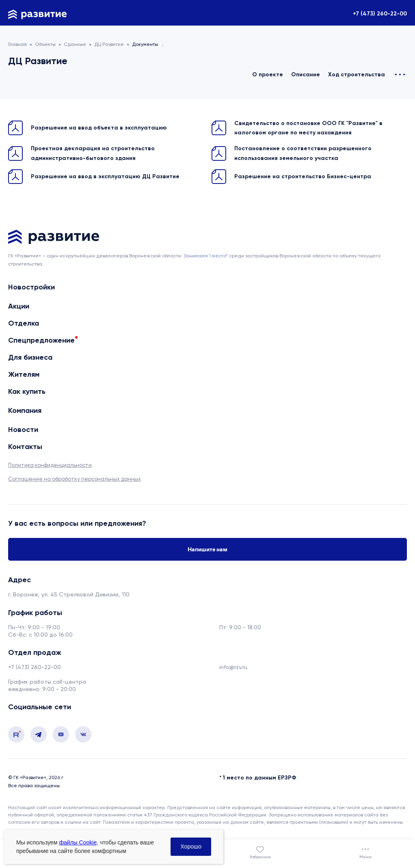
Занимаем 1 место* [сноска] (206, 256)
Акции (19, 306)
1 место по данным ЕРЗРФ (260, 778)
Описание (306, 74)
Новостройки (31, 287)
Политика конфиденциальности (50, 465)
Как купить (27, 392)
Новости (23, 430)
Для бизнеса (30, 357)
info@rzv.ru (233, 667)
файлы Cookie (78, 842)
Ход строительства (357, 74)
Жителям (24, 374)
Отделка (24, 323)
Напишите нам (207, 549)
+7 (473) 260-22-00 (380, 14)
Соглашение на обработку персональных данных (75, 479)
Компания (25, 411)
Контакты (25, 447)
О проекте (268, 74)
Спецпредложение (41, 340)
